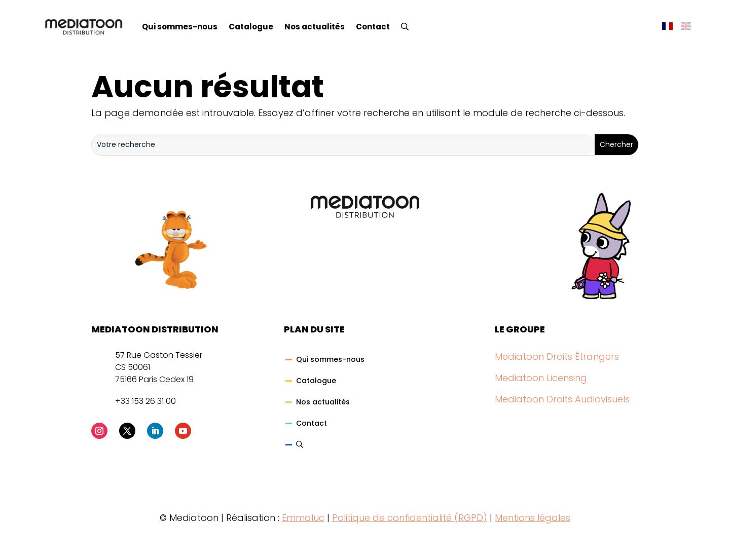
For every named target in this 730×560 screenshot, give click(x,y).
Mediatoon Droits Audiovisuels (562, 399)
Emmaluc (303, 518)
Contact (373, 27)
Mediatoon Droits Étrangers (557, 357)
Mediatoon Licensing (541, 378)
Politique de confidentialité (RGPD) (410, 518)
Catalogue (251, 27)
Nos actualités (315, 27)
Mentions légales (533, 518)
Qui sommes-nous (180, 27)
